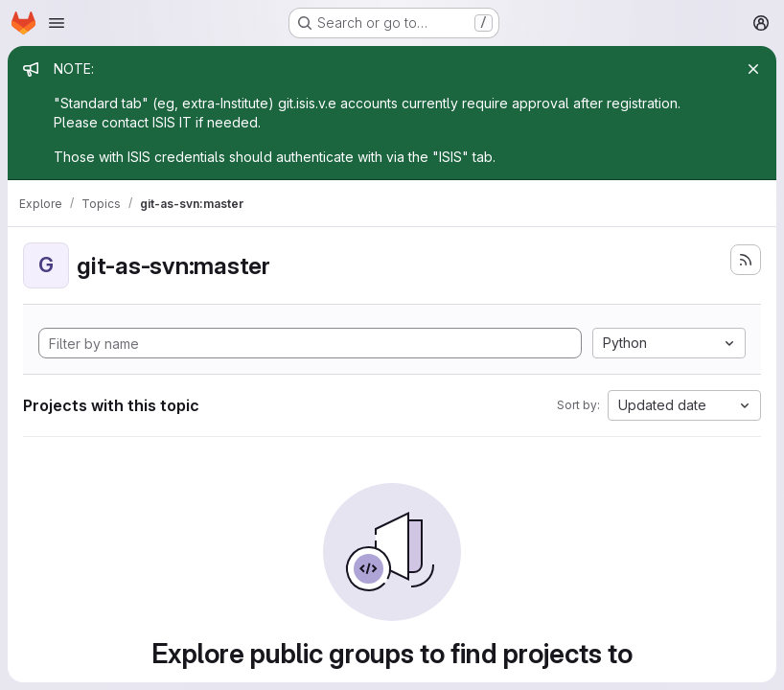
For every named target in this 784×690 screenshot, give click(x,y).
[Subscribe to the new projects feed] (746, 260)
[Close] (753, 69)
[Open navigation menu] (57, 23)
